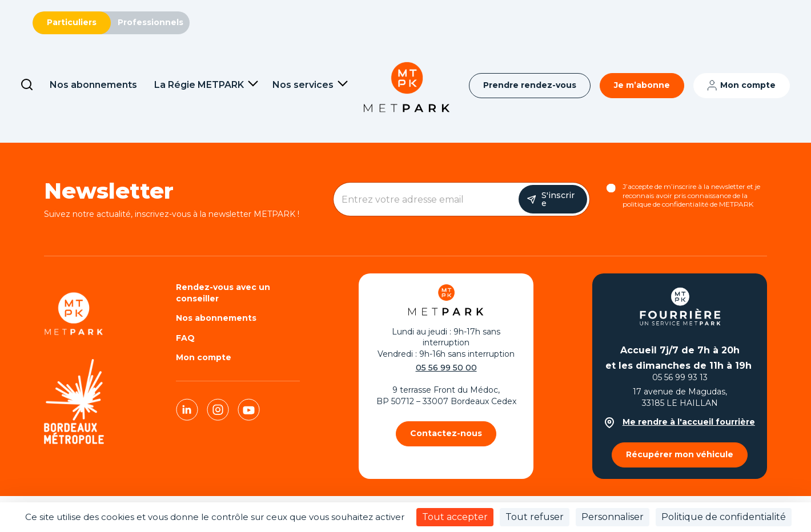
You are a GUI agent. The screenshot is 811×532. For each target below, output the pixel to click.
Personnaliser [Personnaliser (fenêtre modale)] (613, 517)
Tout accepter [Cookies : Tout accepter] (455, 517)
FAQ (185, 338)
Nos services (303, 85)
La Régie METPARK (199, 85)
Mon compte (748, 85)
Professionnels (150, 22)
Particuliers (72, 22)
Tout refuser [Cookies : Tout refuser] (535, 517)
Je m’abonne (642, 85)
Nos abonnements (93, 85)
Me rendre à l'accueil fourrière (680, 422)
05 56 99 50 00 (446, 368)
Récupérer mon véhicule (680, 454)
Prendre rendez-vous (530, 85)
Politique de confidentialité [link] (724, 517)
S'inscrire (558, 199)
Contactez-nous (446, 433)
